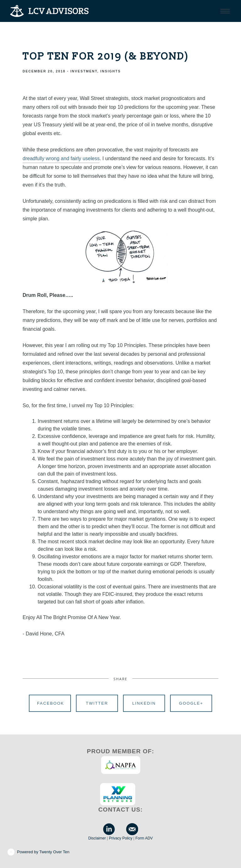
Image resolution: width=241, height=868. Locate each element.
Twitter (97, 703)
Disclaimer (97, 838)
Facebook (51, 703)
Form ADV (144, 838)
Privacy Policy (121, 838)
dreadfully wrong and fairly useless (61, 158)
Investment (84, 71)
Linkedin (144, 703)
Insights (111, 71)
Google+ (191, 703)
